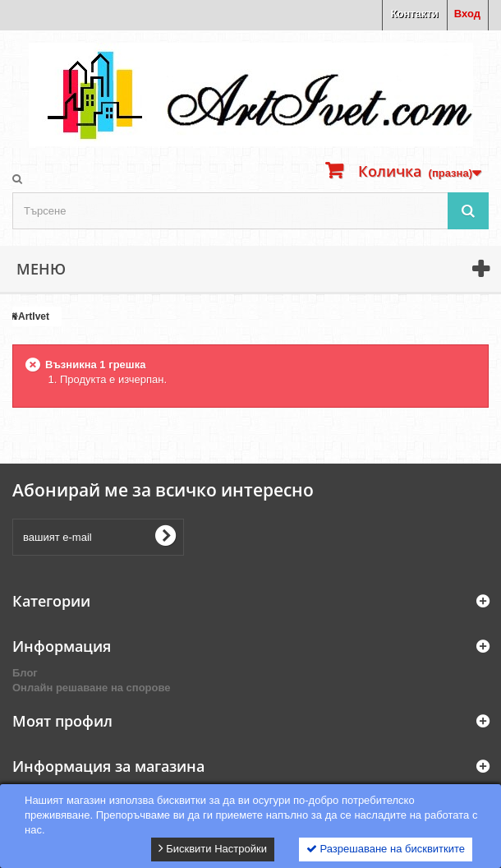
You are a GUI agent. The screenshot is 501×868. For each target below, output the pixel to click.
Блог (25, 673)
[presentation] (317, 537)
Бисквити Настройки (213, 848)
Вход (467, 14)
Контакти (415, 14)
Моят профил (62, 721)
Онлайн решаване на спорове (92, 688)
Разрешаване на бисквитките (386, 849)
